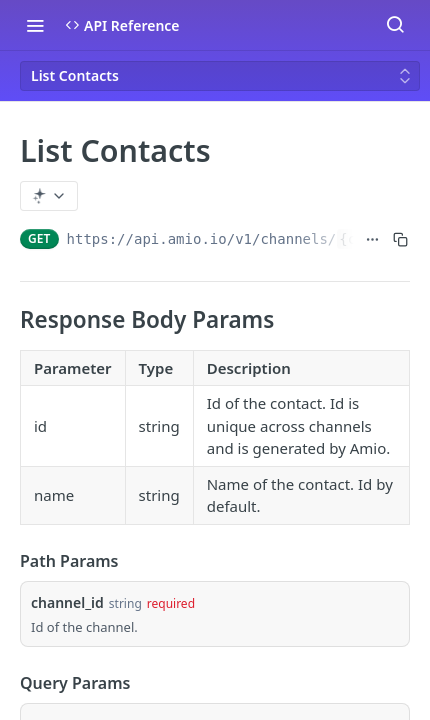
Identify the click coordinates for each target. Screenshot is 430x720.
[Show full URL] (372, 239)
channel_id (67, 602)
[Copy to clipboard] (400, 239)
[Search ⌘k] (395, 25)
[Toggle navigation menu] (35, 25)
